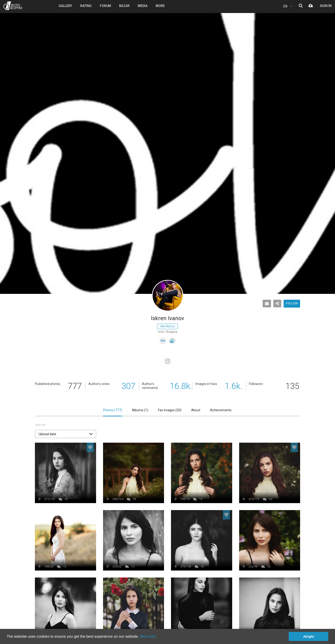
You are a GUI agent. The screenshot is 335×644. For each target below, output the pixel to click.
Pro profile (168, 327)
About (196, 410)
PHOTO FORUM (13, 6)
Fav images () (170, 410)
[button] (65, 434)
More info (148, 636)
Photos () (113, 410)
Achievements (221, 410)
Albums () (140, 410)
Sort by (40, 425)
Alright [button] (308, 637)
